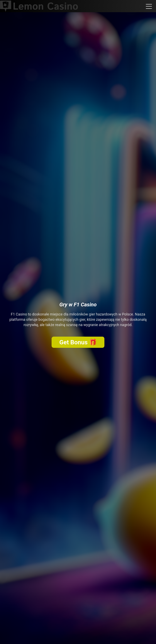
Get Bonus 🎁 (78, 342)
